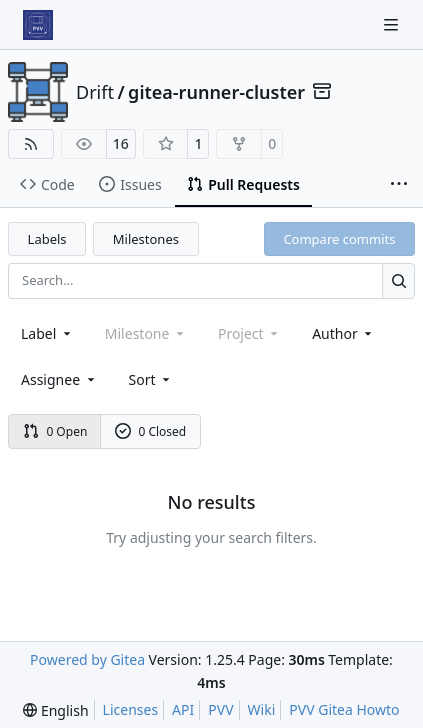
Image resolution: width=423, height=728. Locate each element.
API (183, 709)
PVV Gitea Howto (344, 709)
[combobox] (47, 333)
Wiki (262, 709)
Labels (47, 239)
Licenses (131, 709)
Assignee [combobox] (59, 379)
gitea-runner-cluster (216, 92)
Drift (95, 92)
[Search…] (398, 280)
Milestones (146, 239)
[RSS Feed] (31, 144)
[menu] (151, 379)
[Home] (38, 25)
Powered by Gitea (87, 659)
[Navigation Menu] (393, 24)
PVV (220, 709)
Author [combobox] (343, 333)
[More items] (399, 185)
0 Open (55, 431)
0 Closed (151, 431)
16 (121, 143)
